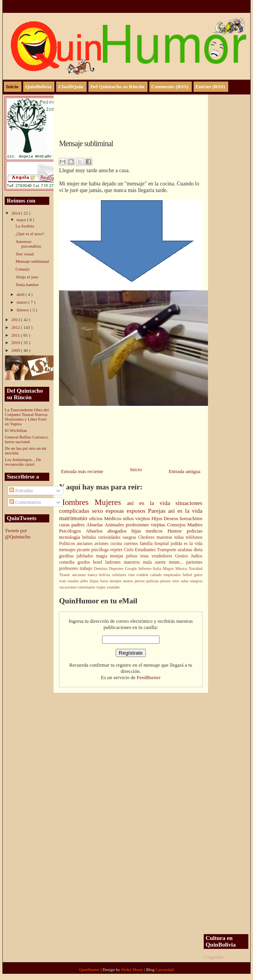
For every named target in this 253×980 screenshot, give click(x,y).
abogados (120, 531)
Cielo (129, 550)
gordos (85, 562)
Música (182, 569)
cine (132, 575)
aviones (102, 544)
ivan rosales (70, 581)
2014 (16, 213)
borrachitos (191, 518)
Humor (177, 531)
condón (143, 575)
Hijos (158, 518)
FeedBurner (148, 677)
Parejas (158, 511)
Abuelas (96, 525)
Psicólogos (72, 531)
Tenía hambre (27, 285)
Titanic (66, 575)
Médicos (113, 518)
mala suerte (156, 562)
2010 (16, 342)
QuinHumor (90, 970)
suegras (130, 537)
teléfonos (194, 537)
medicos (157, 531)
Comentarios (25, 502)
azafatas (186, 550)
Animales (115, 525)
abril (21, 294)
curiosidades (110, 537)
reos (176, 581)
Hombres (77, 502)
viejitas (159, 525)
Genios (183, 556)
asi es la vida (185, 511)
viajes (101, 587)
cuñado (157, 575)
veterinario (87, 587)
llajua (95, 581)
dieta (198, 550)
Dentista (101, 569)
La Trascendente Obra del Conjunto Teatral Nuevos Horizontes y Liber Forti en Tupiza (27, 417)
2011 (16, 335)
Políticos (68, 544)
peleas (133, 556)
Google (132, 569)
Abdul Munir (133, 970)
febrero (23, 310)
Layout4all (165, 970)
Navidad (195, 569)
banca (93, 575)
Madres (195, 525)
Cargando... (215, 957)
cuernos (132, 544)
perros (140, 581)
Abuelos (97, 531)
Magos (169, 569)
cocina (117, 544)
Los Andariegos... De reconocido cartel (23, 462)
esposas (116, 511)
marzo (23, 302)
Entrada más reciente (82, 471)
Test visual (25, 254)
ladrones (114, 562)
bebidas (90, 537)
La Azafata (25, 226)
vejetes (117, 550)
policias (194, 531)
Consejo (23, 269)
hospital (163, 544)
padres (79, 525)
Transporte (167, 550)
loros (105, 581)
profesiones (138, 525)
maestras (165, 537)
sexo (99, 511)
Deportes (117, 569)
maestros (133, 562)
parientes (194, 562)
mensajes (68, 550)
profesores (69, 569)
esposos (137, 511)
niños (129, 518)
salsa (185, 581)
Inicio (136, 469)
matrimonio (74, 518)
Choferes (147, 537)
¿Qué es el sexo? (30, 234)
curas (65, 525)
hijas (139, 531)
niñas (180, 537)
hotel (99, 562)
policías (153, 581)
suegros (196, 581)
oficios (96, 518)
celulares (120, 575)
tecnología (71, 537)
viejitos (143, 518)
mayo (22, 220)
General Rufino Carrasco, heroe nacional (27, 439)
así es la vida (151, 503)
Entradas (21, 490)
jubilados (86, 556)
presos (166, 581)
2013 (16, 320)
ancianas (80, 575)
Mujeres (111, 502)
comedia (68, 562)
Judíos (197, 556)
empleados (173, 575)
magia (103, 556)
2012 (16, 327)
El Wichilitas (16, 430)
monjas (118, 556)
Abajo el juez (27, 277)
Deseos (172, 518)
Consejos (177, 525)
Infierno (146, 569)
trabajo (87, 569)
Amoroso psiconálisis (28, 244)
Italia (158, 569)
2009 (16, 350)
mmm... (177, 562)
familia (147, 544)
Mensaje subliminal (32, 261)
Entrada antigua (185, 471)
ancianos (86, 544)
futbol (188, 575)
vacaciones (68, 587)
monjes (116, 581)
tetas (146, 556)
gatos (198, 575)
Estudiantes (146, 550)
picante (84, 550)
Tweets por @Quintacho (17, 534)
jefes (85, 581)
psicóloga (101, 550)
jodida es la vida (187, 544)
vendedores (163, 556)
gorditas (68, 556)
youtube (113, 587)
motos (129, 581)
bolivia (105, 575)
